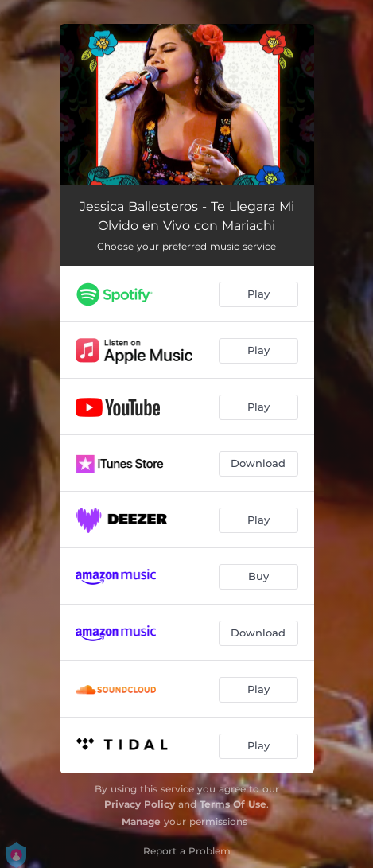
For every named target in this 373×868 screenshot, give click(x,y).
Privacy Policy (140, 804)
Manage (141, 821)
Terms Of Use (233, 804)
